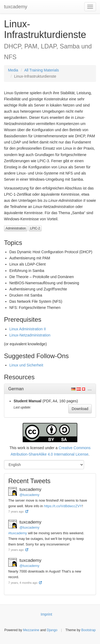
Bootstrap (89, 630)
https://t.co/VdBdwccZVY (63, 506)
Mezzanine (31, 630)
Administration (16, 228)
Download (80, 409)
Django (52, 630)
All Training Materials (42, 70)
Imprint (47, 614)
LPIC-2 (35, 228)
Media (13, 70)
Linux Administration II (28, 329)
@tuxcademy (29, 495)
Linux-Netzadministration (30, 335)
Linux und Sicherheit (26, 365)
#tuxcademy (18, 533)
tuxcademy (16, 7)
